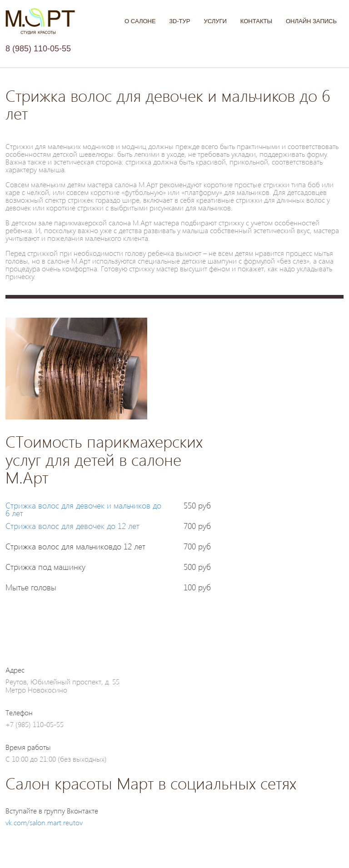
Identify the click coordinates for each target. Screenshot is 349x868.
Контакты (256, 21)
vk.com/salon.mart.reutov (44, 822)
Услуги (215, 21)
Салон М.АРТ (40, 21)
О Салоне (140, 21)
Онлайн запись (311, 21)
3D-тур (180, 21)
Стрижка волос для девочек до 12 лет (72, 526)
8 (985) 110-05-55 (38, 49)
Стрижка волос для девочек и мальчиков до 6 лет (83, 509)
